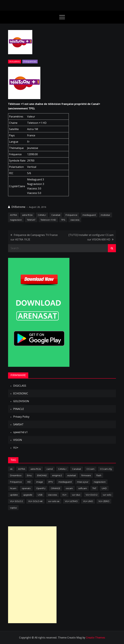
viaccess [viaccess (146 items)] (52, 495)
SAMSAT (18, 424)
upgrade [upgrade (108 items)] (28, 495)
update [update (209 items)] (14, 495)
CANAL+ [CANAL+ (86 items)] (62, 469)
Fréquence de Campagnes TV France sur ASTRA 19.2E (34, 237)
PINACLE (19, 409)
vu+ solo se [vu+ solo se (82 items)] (54, 501)
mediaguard (89, 215)
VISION (18, 440)
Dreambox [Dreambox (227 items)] (16, 475)
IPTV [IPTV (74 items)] (51, 482)
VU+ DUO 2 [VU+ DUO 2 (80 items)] (92, 495)
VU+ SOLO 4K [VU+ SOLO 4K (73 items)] (35, 501)
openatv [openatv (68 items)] (26, 488)
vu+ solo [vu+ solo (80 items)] (107, 495)
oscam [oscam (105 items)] (69, 488)
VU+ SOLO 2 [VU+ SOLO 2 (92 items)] (16, 501)
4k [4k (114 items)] (11, 469)
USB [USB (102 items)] (40, 495)
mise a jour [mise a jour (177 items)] (83, 482)
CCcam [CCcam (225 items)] (90, 469)
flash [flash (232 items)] (99, 475)
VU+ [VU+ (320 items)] (64, 495)
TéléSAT (31, 220)
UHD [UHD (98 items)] (104, 488)
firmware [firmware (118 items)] (86, 475)
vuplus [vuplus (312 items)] (13, 508)
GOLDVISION (21, 401)
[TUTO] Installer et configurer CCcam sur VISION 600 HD (91, 237)
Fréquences (30, 61)
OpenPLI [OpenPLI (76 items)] (41, 488)
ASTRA (13, 215)
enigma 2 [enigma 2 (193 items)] (57, 475)
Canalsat (56, 215)
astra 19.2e (27, 215)
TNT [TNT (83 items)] (94, 488)
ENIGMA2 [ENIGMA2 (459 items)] (42, 475)
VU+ (16, 448)
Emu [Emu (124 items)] (29, 475)
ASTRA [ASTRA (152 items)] (22, 469)
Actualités (15, 61)
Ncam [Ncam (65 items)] (13, 488)
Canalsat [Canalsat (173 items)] (77, 469)
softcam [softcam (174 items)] (83, 488)
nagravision (16, 220)
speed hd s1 (20, 432)
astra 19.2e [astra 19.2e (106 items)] (36, 469)
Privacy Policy (21, 417)
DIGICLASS (20, 386)
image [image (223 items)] (40, 482)
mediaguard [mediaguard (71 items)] (65, 482)
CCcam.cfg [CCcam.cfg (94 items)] (106, 469)
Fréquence (71, 215)
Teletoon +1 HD (48, 220)
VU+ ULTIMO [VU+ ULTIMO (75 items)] (71, 501)
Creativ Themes (96, 638)
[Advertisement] (32, 575)
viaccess (75, 220)
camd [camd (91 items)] (50, 469)
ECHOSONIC (21, 393)
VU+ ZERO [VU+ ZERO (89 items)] (104, 501)
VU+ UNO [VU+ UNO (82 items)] (88, 501)
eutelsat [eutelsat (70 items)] (72, 475)
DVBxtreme (18, 207)
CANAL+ (42, 215)
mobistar (105, 215)
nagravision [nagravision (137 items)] (100, 482)
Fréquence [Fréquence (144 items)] (16, 482)
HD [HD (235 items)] (29, 482)
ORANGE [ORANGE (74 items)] (56, 488)
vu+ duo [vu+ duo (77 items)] (76, 495)
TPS (63, 220)
